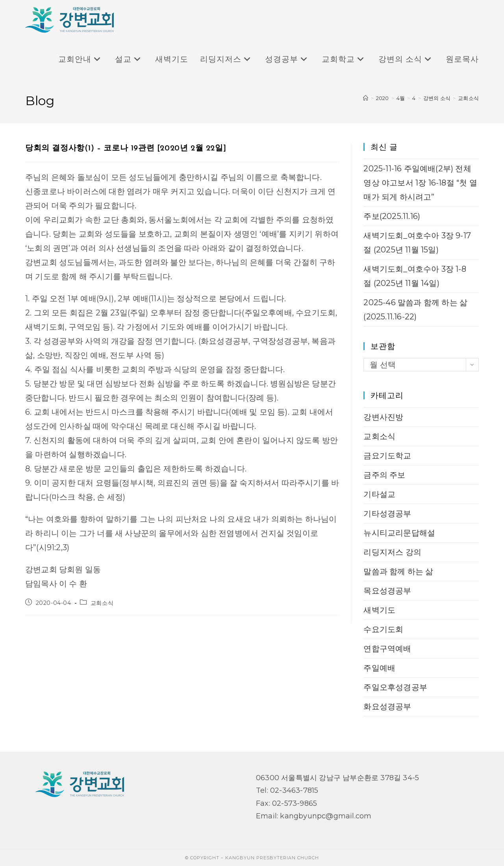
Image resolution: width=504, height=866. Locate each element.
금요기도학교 (387, 456)
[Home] (366, 98)
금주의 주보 (384, 475)
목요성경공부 (387, 591)
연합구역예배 (387, 649)
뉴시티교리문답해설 (399, 533)
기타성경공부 (387, 514)
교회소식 (468, 98)
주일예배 (379, 668)
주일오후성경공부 (395, 687)
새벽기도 (379, 610)
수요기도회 (383, 629)
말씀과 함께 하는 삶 (398, 571)
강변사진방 (383, 417)
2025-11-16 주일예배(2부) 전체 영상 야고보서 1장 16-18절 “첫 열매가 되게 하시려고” (420, 183)
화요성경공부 (387, 707)
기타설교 (379, 494)
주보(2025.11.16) (392, 216)
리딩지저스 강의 (392, 552)
